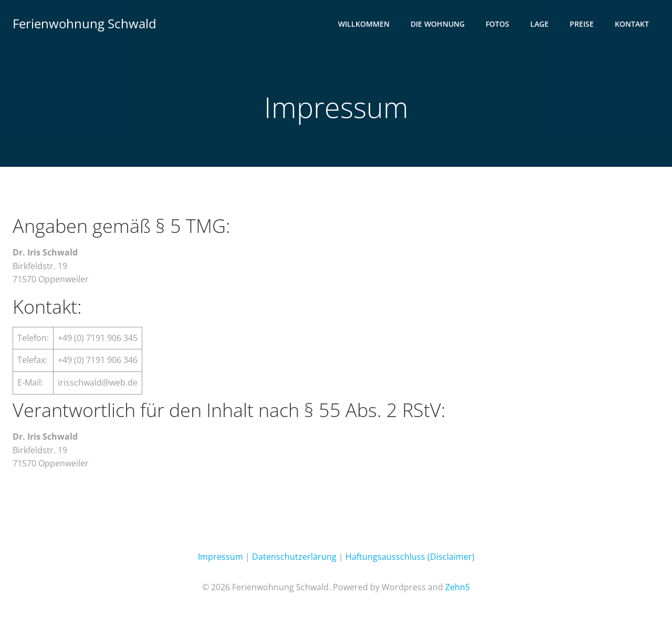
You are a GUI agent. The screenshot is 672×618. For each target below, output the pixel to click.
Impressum (220, 557)
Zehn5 (458, 587)
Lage (539, 24)
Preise (582, 24)
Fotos (497, 24)
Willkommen (364, 24)
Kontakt (632, 24)
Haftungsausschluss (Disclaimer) (410, 557)
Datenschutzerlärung (294, 557)
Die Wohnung (438, 24)
